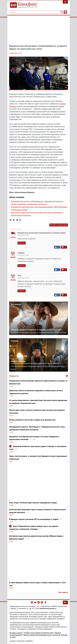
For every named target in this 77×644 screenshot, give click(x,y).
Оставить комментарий (59, 225)
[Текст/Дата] (65, 12)
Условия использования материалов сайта (39, 633)
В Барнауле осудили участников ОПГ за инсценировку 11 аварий (34, 519)
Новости (14, 376)
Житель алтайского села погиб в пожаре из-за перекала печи (32, 420)
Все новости (63, 592)
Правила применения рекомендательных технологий (42, 635)
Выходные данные (16, 633)
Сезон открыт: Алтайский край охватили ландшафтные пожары (33, 503)
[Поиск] (62, 12)
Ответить (22, 243)
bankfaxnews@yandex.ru (48, 609)
